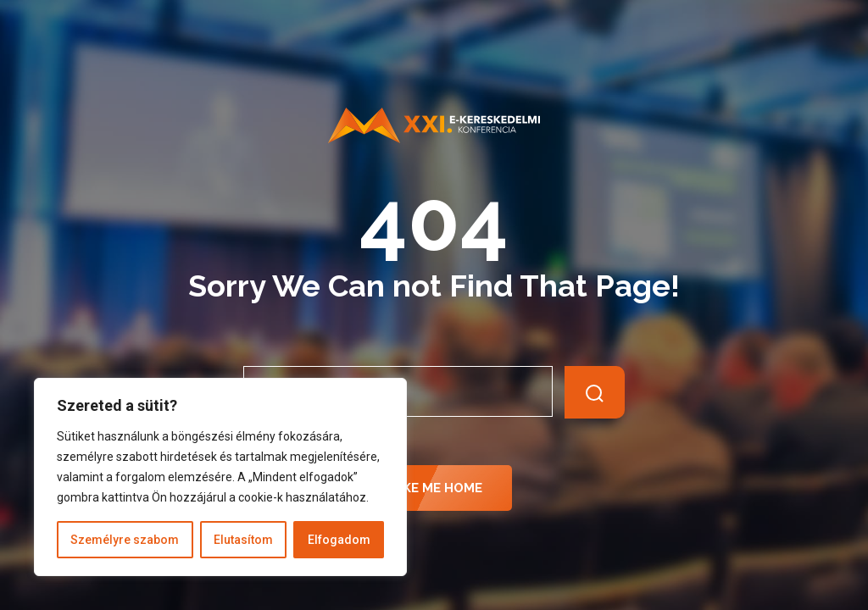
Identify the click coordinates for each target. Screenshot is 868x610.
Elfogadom (339, 540)
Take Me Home (434, 488)
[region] (220, 477)
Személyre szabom (125, 540)
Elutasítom (243, 540)
